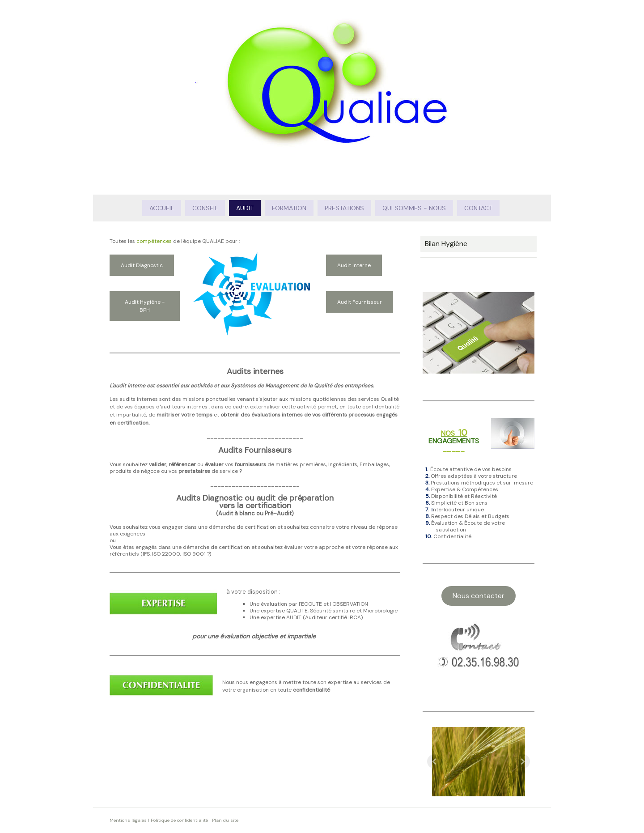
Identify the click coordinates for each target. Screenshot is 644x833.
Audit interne (354, 265)
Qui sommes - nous (414, 208)
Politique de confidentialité (179, 820)
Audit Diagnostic (142, 265)
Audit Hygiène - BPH (145, 306)
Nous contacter (479, 596)
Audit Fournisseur (360, 302)
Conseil (205, 208)
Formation (289, 208)
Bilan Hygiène (446, 244)
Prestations (344, 208)
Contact (478, 208)
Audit (245, 208)
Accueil (162, 208)
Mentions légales (128, 820)
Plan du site (225, 820)
